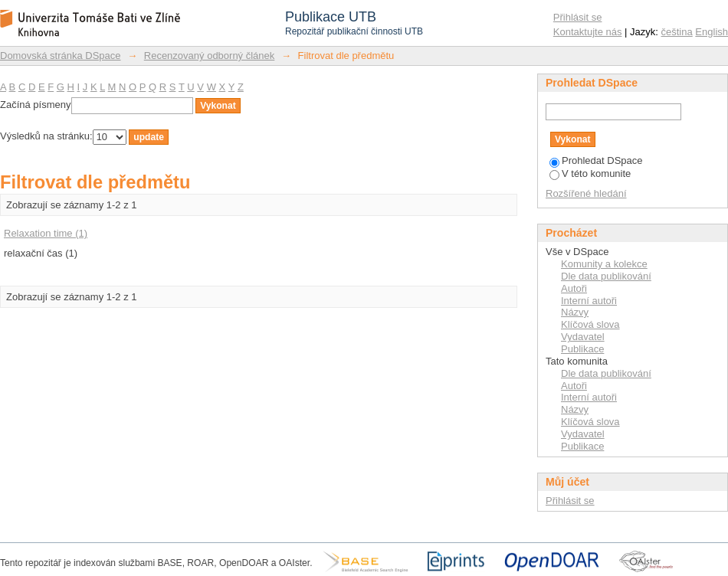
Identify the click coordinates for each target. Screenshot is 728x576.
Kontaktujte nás (588, 32)
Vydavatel (583, 337)
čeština (677, 32)
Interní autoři (589, 301)
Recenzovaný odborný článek (210, 56)
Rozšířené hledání (586, 193)
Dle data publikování (606, 276)
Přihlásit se (578, 17)
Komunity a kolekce (604, 264)
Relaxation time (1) (46, 233)
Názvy (575, 312)
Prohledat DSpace (596, 160)
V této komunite (590, 173)
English (712, 32)
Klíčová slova (590, 324)
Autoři (574, 288)
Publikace (582, 349)
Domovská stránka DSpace (61, 56)
